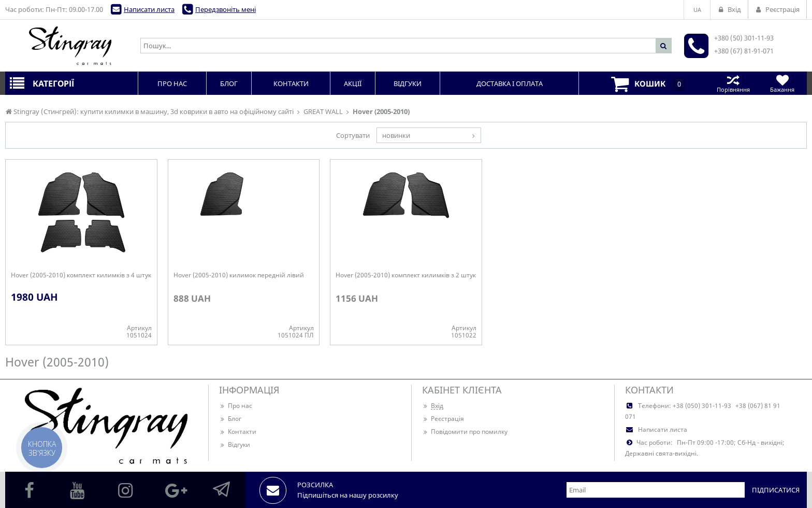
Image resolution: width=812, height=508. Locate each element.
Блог (230, 419)
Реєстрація (443, 419)
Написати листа (149, 9)
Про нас (236, 406)
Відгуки (235, 444)
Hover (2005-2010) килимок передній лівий (239, 275)
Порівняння (733, 83)
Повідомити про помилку (465, 432)
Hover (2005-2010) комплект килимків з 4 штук (81, 275)
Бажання (782, 83)
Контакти (238, 432)
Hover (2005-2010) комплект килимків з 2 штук (406, 275)
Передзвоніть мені (226, 9)
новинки (396, 135)
